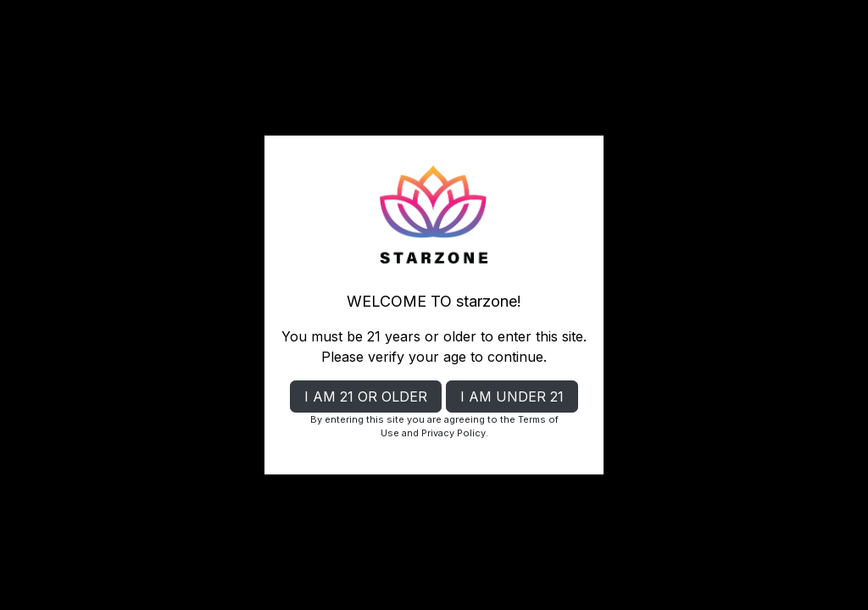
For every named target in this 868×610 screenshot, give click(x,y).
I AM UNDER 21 (512, 396)
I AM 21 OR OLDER (366, 396)
